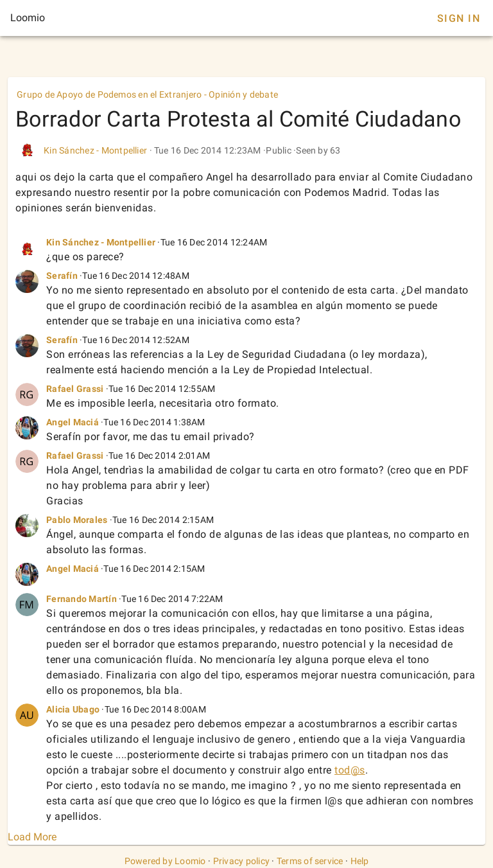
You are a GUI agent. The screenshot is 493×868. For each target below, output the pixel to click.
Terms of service (310, 861)
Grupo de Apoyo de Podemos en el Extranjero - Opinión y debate (147, 94)
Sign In (459, 18)
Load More (32, 837)
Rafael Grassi (75, 389)
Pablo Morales (77, 520)
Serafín (62, 276)
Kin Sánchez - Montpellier (95, 150)
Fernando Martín (82, 599)
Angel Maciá (73, 422)
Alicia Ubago (73, 709)
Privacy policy (242, 861)
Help (360, 861)
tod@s (350, 770)
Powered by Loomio (165, 861)
